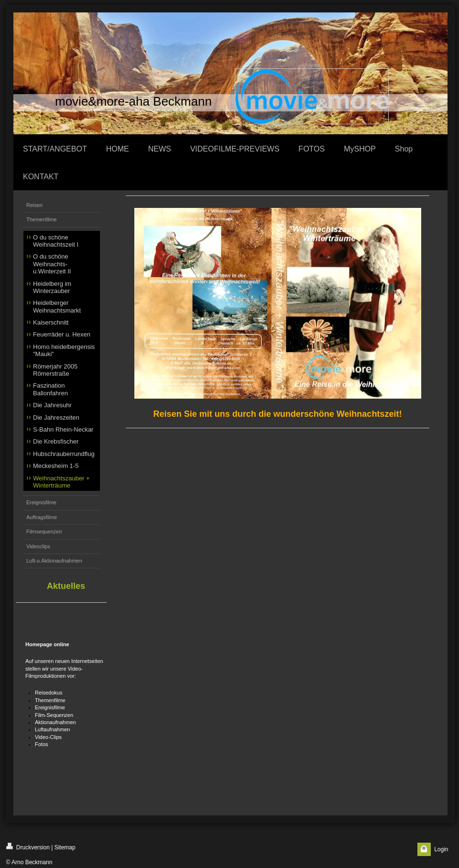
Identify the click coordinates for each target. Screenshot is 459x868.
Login (441, 849)
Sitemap (65, 847)
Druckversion (28, 847)
